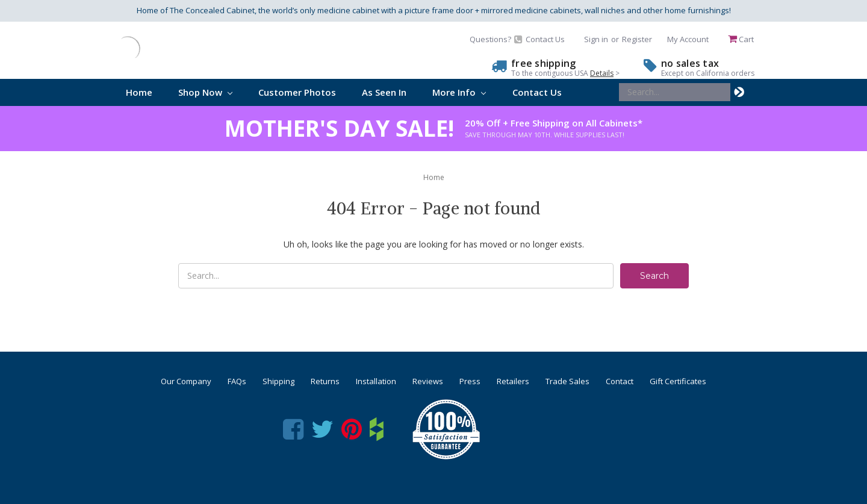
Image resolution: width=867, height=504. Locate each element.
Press (470, 381)
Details (602, 73)
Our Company (186, 381)
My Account (688, 39)
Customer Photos (297, 92)
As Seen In (384, 92)
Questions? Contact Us (517, 39)
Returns (325, 381)
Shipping (278, 381)
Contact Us (537, 92)
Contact (620, 381)
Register (637, 39)
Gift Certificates (678, 381)
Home (139, 92)
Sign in (596, 39)
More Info (459, 92)
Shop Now (205, 92)
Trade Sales (567, 381)
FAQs (237, 381)
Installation (376, 381)
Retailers (513, 381)
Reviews (428, 381)
